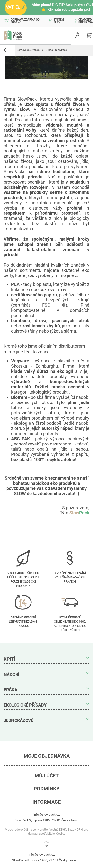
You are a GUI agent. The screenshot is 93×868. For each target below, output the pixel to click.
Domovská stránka (28, 50)
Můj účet (47, 776)
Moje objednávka (47, 756)
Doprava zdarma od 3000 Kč (25, 21)
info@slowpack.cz (46, 815)
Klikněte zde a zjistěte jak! (68, 10)
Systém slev (59, 21)
